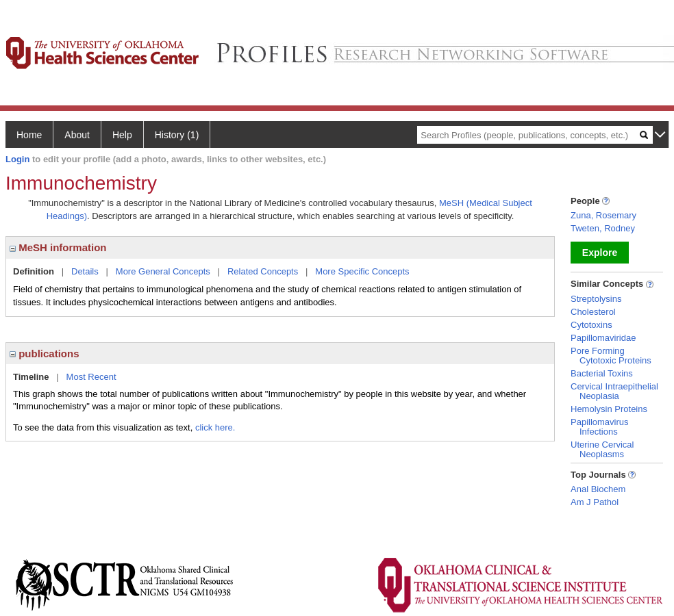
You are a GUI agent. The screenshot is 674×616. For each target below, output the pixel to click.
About (77, 135)
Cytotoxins (591, 325)
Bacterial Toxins (602, 373)
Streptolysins (596, 299)
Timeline (31, 377)
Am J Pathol (595, 502)
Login (17, 159)
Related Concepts (263, 271)
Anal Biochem (598, 489)
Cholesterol (593, 312)
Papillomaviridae (603, 338)
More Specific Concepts (362, 271)
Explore (600, 253)
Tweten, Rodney (603, 228)
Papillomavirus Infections (600, 427)
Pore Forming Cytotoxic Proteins (611, 356)
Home (29, 135)
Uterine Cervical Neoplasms (602, 449)
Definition (34, 271)
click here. (215, 427)
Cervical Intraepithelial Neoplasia (614, 391)
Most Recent (91, 377)
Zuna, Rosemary (603, 215)
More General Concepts (163, 271)
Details (85, 271)
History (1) (177, 135)
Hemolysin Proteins (609, 409)
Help (122, 135)
